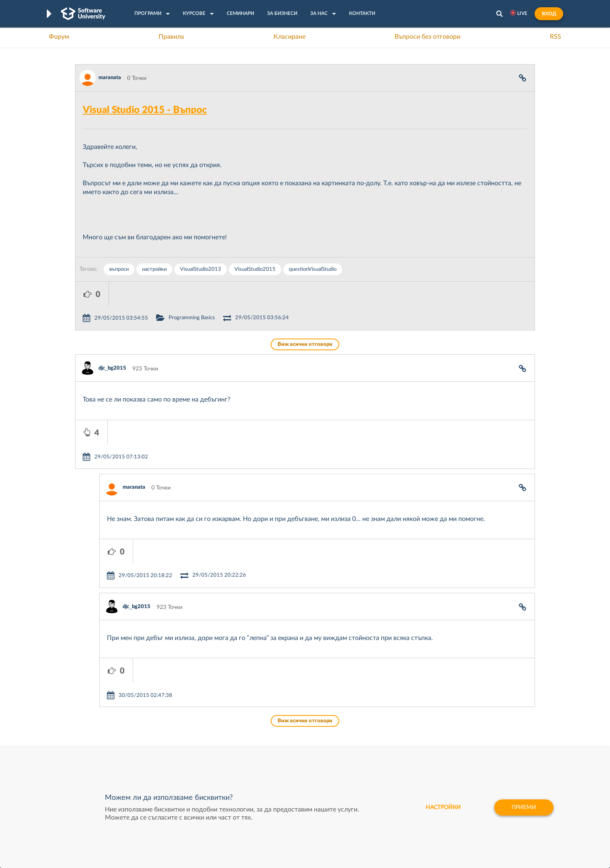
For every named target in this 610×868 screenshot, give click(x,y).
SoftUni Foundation (279, 746)
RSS (556, 37)
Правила (171, 37)
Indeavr (360, 721)
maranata (110, 78)
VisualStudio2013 (201, 269)
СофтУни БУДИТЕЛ (280, 734)
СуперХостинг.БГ (373, 709)
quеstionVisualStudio (313, 269)
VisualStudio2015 (255, 269)
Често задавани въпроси (107, 696)
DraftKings (364, 734)
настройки (154, 269)
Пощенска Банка (372, 746)
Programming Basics (225, 294)
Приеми (524, 807)
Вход (549, 14)
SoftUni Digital (272, 696)
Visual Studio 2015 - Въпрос (145, 110)
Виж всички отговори (305, 320)
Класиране (289, 37)
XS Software (366, 696)
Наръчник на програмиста (110, 721)
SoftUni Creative (275, 709)
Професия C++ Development (194, 715)
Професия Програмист (105, 734)
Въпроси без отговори (427, 37)
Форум (59, 37)
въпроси (119, 269)
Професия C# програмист (109, 746)
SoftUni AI (267, 721)
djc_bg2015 (112, 344)
